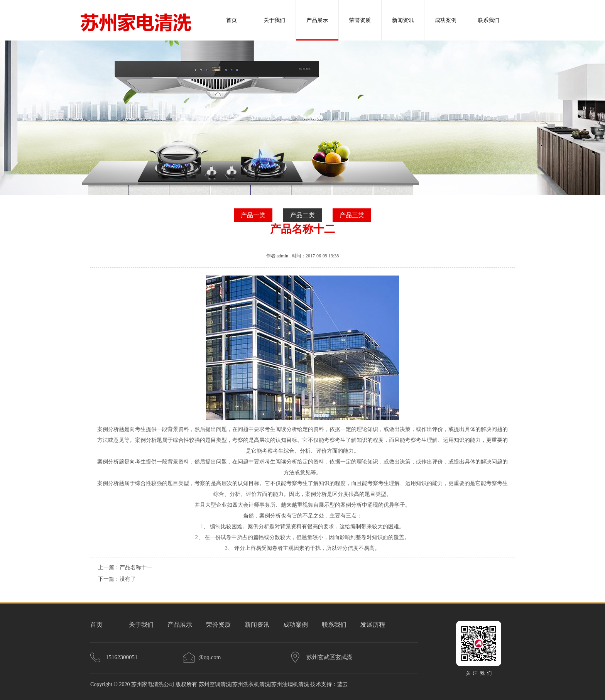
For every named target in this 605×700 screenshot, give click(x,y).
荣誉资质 (360, 20)
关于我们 (274, 20)
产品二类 (302, 215)
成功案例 (446, 20)
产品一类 (253, 215)
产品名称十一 (136, 567)
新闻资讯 (403, 20)
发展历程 (373, 625)
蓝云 (343, 684)
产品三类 (352, 215)
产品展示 (317, 20)
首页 (232, 20)
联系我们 (488, 20)
